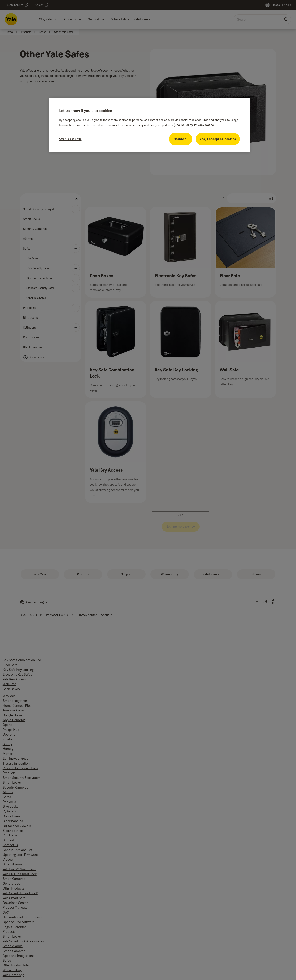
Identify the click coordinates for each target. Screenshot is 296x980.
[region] (149, 125)
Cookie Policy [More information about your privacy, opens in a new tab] (184, 125)
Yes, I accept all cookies (218, 139)
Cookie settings (70, 139)
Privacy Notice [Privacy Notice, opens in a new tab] (204, 125)
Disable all (181, 139)
